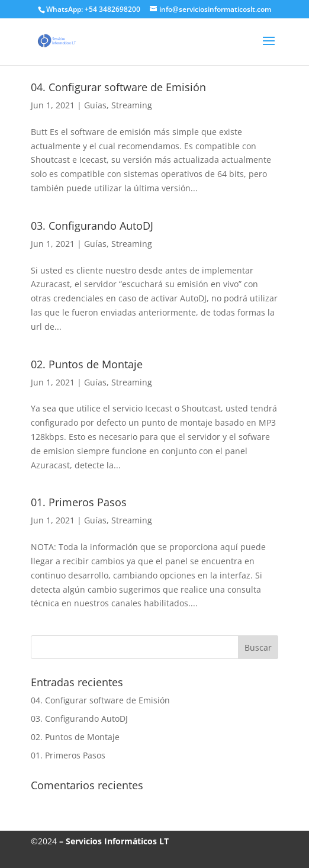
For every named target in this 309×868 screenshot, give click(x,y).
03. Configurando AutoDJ (92, 226)
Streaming (132, 105)
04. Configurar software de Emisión (118, 87)
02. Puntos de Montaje (87, 364)
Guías (95, 105)
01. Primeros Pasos (79, 502)
